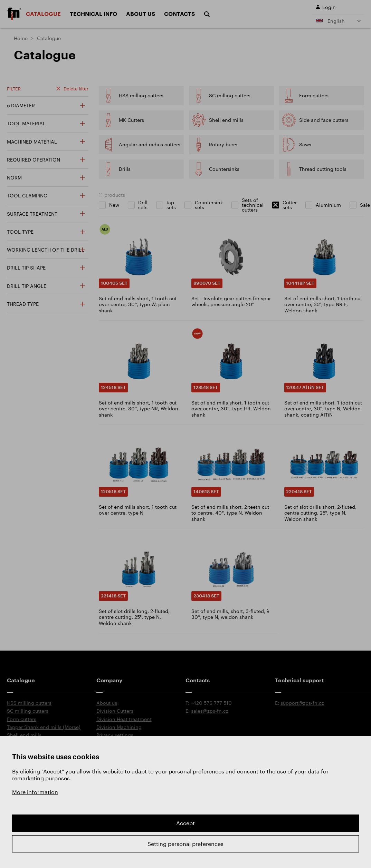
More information (35, 792)
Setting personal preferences (185, 844)
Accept (185, 823)
